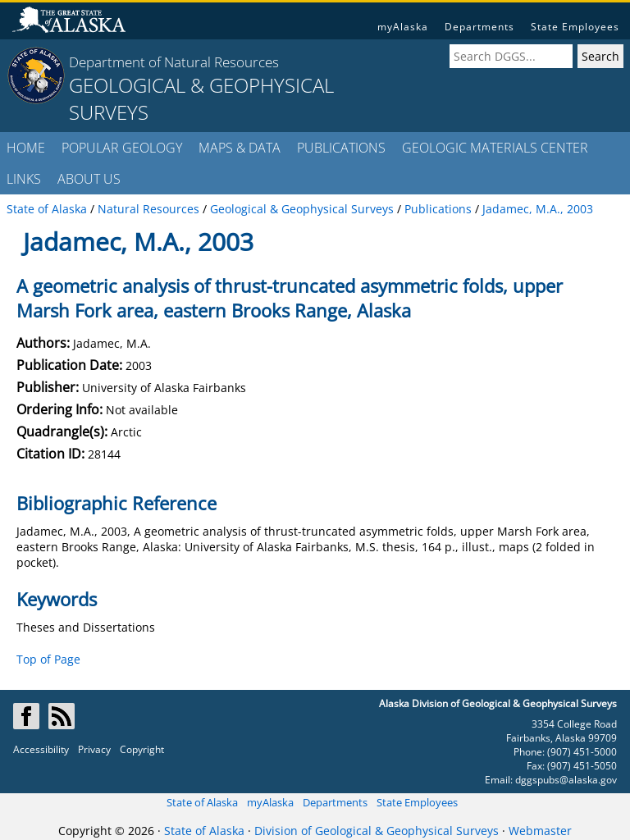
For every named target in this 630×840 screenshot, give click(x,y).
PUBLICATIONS (341, 148)
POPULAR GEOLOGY (122, 148)
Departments (479, 27)
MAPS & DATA (240, 148)
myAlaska (403, 27)
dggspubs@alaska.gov (566, 780)
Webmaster (540, 831)
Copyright (142, 749)
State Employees (575, 27)
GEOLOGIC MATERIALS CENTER (495, 148)
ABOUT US (89, 179)
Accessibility (41, 749)
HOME (26, 148)
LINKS (24, 179)
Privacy (94, 749)
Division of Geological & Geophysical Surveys (377, 831)
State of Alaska (202, 802)
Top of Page (48, 659)
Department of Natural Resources (174, 62)
